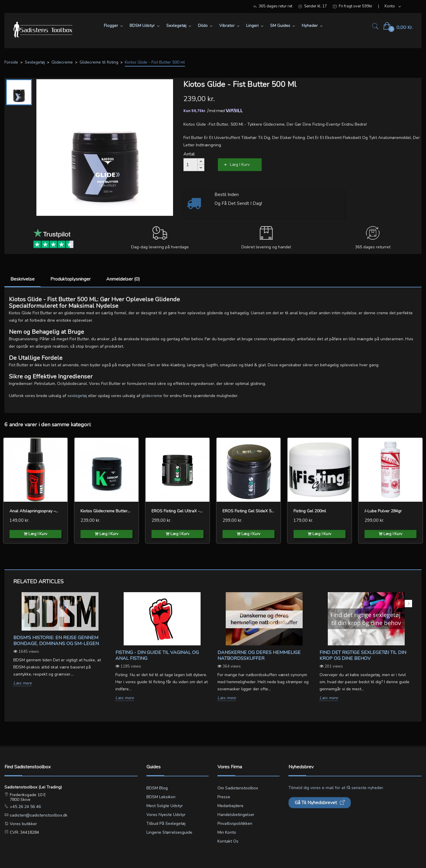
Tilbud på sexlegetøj (166, 824)
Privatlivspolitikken (235, 824)
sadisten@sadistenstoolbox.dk (38, 815)
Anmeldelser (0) (123, 279)
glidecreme (152, 396)
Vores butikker (23, 824)
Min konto (227, 832)
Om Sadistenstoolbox (238, 788)
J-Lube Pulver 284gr (383, 511)
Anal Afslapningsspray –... (34, 511)
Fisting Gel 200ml (310, 511)
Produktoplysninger (70, 279)
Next (408, 604)
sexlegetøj (77, 396)
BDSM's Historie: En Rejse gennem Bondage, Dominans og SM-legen (56, 641)
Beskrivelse (22, 279)
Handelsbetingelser (236, 815)
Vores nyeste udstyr (166, 815)
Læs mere (22, 683)
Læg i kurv (240, 165)
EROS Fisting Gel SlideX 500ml (248, 511)
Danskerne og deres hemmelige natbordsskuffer (259, 655)
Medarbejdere (230, 806)
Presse (224, 797)
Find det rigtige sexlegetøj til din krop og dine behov (363, 655)
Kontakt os (228, 841)
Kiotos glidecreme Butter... (105, 511)
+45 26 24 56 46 (25, 807)
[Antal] (191, 165)
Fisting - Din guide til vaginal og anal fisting (157, 655)
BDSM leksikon (161, 797)
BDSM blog (157, 788)
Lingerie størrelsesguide (169, 832)
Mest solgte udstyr (165, 806)
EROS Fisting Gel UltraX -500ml (177, 511)
